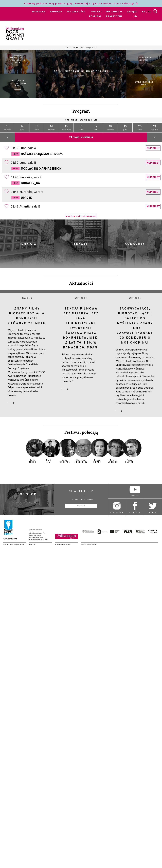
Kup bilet (153, 147)
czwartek (7, 126)
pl (150, 11)
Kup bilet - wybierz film (81, 119)
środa (96, 126)
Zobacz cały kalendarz (81, 215)
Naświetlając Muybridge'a (37, 152)
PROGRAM (56, 11)
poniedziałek (66, 126)
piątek (22, 126)
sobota (37, 126)
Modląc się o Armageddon (36, 167)
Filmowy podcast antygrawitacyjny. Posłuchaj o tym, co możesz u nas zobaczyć (81, 3)
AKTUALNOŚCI (76, 11)
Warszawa (39, 11)
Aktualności (81, 282)
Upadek (22, 196)
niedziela (51, 126)
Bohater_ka (26, 182)
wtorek (81, 126)
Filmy (15, 152)
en (144, 11)
